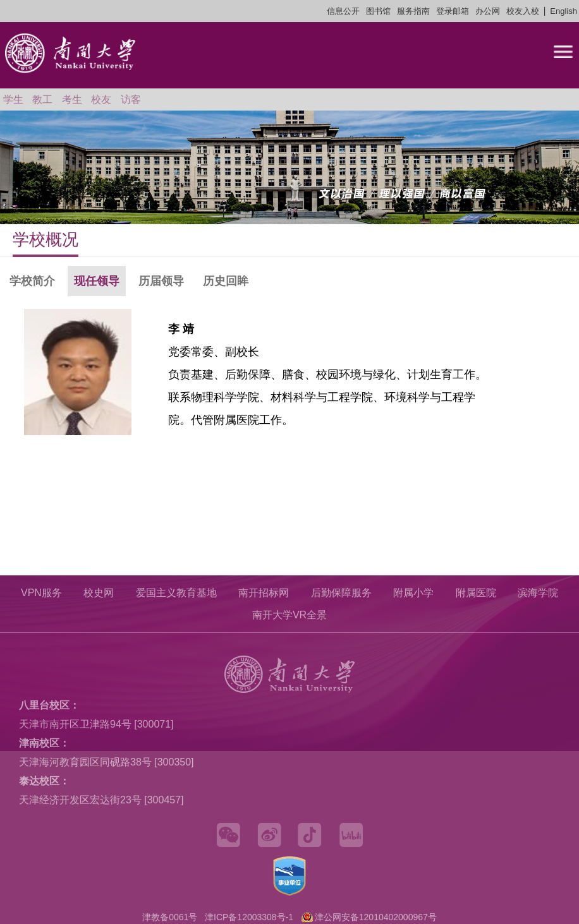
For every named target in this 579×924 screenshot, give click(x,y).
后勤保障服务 (341, 593)
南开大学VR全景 (289, 615)
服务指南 (413, 11)
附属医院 (476, 593)
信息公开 (343, 11)
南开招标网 (264, 593)
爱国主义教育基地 (176, 593)
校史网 (99, 593)
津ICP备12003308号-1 (249, 917)
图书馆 (378, 11)
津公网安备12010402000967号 (376, 917)
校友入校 (523, 11)
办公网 (488, 11)
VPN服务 (41, 593)
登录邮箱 (453, 11)
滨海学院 (538, 593)
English (564, 11)
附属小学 (413, 593)
